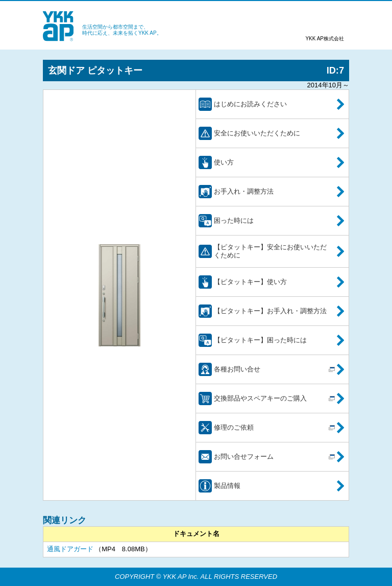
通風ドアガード (70, 549)
